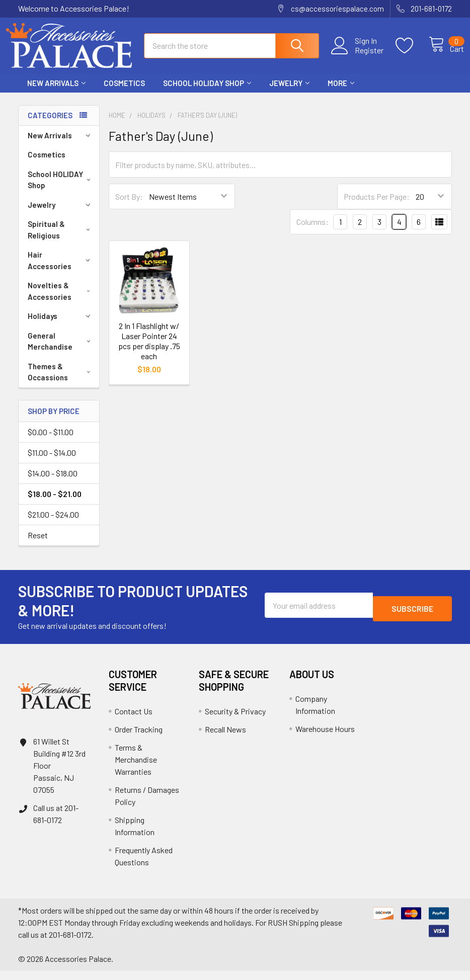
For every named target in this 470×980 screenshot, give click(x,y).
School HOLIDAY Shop (207, 92)
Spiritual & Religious (61, 239)
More (341, 92)
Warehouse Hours (325, 738)
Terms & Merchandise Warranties (136, 768)
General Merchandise (61, 350)
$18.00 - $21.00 (55, 503)
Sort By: (129, 206)
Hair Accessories (61, 269)
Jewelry (289, 92)
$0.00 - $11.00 (51, 441)
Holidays (61, 325)
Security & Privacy (235, 720)
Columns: (312, 231)
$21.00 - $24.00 (53, 523)
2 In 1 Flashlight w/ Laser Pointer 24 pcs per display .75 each (149, 350)
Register (358, 56)
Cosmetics (124, 92)
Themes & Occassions (61, 381)
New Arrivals (56, 92)
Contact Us (134, 720)
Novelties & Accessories (61, 300)
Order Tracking (139, 738)
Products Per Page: (377, 206)
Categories (50, 124)
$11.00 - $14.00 (52, 462)
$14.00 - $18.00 (53, 482)
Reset (38, 544)
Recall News (225, 738)
